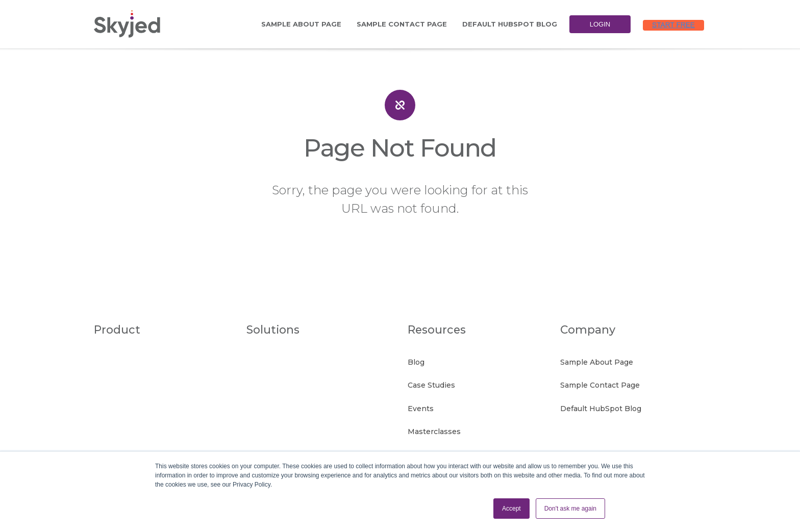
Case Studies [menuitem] (431, 382)
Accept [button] (511, 509)
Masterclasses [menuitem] (434, 424)
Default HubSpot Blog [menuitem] (510, 24)
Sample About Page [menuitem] (301, 24)
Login (600, 24)
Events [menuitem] (421, 403)
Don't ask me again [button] (570, 509)
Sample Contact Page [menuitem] (402, 24)
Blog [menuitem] (416, 361)
